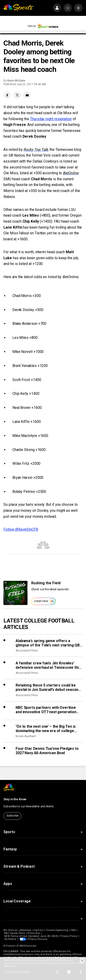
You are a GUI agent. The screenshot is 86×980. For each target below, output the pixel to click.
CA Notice (10, 939)
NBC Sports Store (15, 933)
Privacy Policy (69, 936)
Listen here (44, 601)
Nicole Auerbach (26, 736)
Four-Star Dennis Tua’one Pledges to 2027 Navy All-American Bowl (47, 751)
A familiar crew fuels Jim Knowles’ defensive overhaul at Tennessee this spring (48, 665)
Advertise (26, 930)
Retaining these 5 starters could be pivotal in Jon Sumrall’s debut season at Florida (47, 687)
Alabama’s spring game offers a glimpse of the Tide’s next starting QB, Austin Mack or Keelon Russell (48, 643)
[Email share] (27, 95)
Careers (39, 930)
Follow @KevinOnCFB (21, 529)
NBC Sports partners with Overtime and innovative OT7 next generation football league (46, 710)
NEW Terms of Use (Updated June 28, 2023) (31, 936)
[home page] (18, 8)
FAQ (73, 930)
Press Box (34, 933)
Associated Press (27, 651)
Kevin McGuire (16, 81)
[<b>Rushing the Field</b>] (15, 593)
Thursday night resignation (51, 119)
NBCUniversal (28, 946)
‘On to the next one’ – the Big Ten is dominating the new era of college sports (46, 729)
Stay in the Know (15, 799)
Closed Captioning (57, 930)
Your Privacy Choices (40, 939)
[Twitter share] (17, 95)
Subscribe (12, 816)
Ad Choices (11, 930)
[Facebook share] (7, 95)
